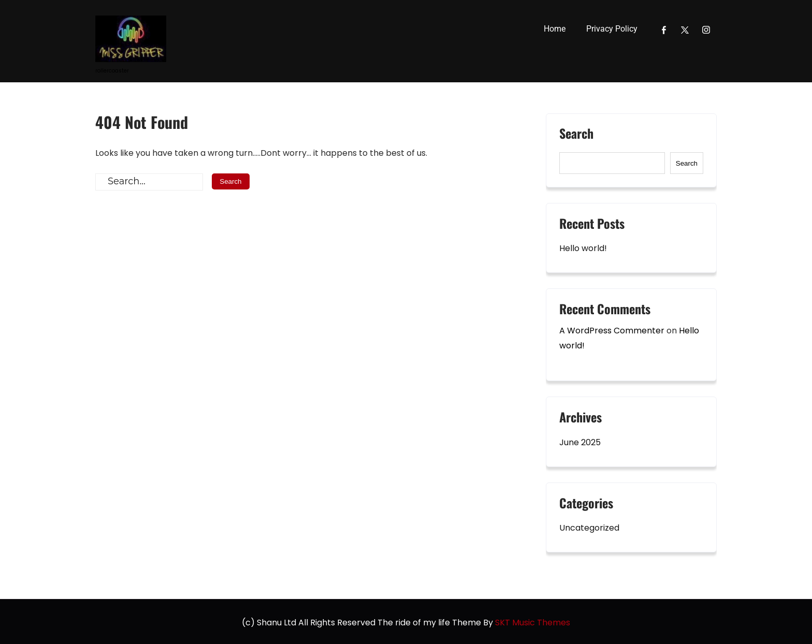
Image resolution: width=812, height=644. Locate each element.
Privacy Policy (612, 29)
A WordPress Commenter (612, 331)
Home (555, 29)
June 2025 (580, 442)
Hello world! (583, 248)
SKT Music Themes (533, 623)
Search (576, 135)
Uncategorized (589, 528)
